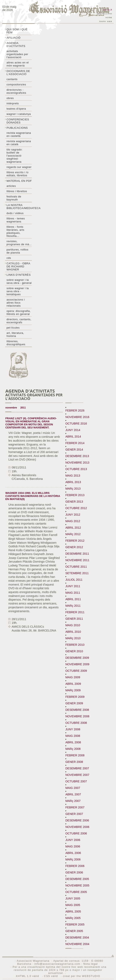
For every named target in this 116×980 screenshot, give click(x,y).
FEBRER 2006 (75, 866)
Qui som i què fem (17, 31)
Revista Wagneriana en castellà (19, 134)
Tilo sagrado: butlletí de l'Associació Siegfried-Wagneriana (14, 156)
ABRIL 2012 (73, 528)
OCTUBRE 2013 (76, 469)
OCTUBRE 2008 (76, 723)
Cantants (12, 79)
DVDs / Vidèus (15, 213)
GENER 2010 (74, 651)
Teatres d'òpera (16, 109)
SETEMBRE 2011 (77, 573)
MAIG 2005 (73, 905)
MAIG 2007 (73, 788)
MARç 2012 (73, 534)
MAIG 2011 (73, 593)
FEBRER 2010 (75, 645)
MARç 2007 (73, 801)
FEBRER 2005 (75, 924)
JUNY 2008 (73, 729)
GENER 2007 (74, 814)
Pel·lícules (13, 328)
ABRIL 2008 (73, 742)
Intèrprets (13, 103)
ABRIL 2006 (73, 853)
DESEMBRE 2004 (77, 938)
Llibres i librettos (17, 191)
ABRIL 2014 (73, 437)
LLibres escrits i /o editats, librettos (17, 174)
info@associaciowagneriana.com (57, 964)
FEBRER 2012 (75, 541)
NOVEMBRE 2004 (77, 944)
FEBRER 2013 (75, 495)
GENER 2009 (74, 703)
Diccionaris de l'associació (18, 73)
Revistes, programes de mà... (19, 243)
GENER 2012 (74, 547)
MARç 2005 (73, 918)
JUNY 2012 (73, 515)
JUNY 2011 (73, 586)
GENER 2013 (74, 502)
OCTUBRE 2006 (76, 833)
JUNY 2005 (73, 898)
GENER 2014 (74, 450)
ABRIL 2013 (73, 482)
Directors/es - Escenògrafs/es (16, 91)
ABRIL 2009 (73, 684)
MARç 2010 (73, 638)
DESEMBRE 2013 (77, 456)
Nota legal (91, 964)
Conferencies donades (18, 121)
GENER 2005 (74, 931)
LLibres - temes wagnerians (16, 220)
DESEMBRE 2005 (77, 879)
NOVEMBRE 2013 (77, 463)
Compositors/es (16, 84)
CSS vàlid (51, 976)
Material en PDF (19, 181)
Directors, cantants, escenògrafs (19, 321)
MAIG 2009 (73, 677)
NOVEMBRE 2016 (77, 417)
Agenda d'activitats (16, 45)
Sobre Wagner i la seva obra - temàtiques (18, 291)
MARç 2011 (73, 606)
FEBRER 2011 (75, 612)
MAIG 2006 (73, 846)
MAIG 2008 (73, 736)
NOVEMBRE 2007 (77, 775)
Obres (10, 98)
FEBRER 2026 (75, 411)
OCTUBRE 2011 (76, 567)
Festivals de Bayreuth (14, 198)
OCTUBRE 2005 (76, 892)
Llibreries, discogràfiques (16, 343)
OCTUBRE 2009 (76, 671)
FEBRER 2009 (75, 697)
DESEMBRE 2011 (77, 554)
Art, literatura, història (15, 334)
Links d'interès (19, 275)
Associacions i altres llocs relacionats (16, 303)
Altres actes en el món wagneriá (18, 64)
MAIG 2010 (73, 625)
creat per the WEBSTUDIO (81, 976)
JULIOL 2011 (74, 580)
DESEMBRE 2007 (77, 768)
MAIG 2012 (73, 521)
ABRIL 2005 (73, 911)
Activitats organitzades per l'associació (17, 54)
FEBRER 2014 (75, 443)
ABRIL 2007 (73, 794)
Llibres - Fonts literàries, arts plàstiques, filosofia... (15, 231)
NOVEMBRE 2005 (77, 885)
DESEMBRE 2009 (77, 658)
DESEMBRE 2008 (77, 710)
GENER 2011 (74, 619)
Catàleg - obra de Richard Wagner (18, 266)
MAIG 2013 (73, 476)
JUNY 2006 (73, 840)
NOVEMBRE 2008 (77, 716)
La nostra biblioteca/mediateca (19, 207)
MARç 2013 (73, 489)
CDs (9, 258)
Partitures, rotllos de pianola (17, 251)
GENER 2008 (74, 762)
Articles (11, 186)
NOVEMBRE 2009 (77, 664)
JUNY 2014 (73, 430)
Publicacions (17, 128)
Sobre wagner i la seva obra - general (19, 281)
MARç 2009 (73, 690)
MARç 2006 (73, 859)
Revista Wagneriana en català (19, 143)
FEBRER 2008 (75, 755)
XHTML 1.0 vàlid (28, 976)
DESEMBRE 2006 (77, 820)
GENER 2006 (74, 872)
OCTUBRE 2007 (76, 781)
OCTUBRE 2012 (76, 508)
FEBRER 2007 (75, 807)
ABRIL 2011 (73, 599)
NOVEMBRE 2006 (77, 827)
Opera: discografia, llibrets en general (19, 313)
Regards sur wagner (19, 167)
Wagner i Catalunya (19, 114)
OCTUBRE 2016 (76, 424)
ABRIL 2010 (73, 632)
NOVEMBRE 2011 (77, 560)
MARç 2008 (73, 749)
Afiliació (13, 38)
